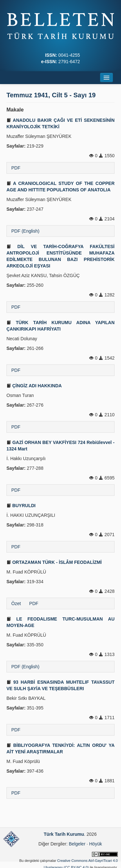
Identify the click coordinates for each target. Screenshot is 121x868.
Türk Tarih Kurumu (64, 834)
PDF (16, 168)
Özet (16, 603)
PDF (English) (25, 231)
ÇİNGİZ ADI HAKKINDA (34, 386)
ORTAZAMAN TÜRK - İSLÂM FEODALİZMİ (54, 562)
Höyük (96, 844)
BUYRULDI (21, 506)
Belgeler (77, 844)
